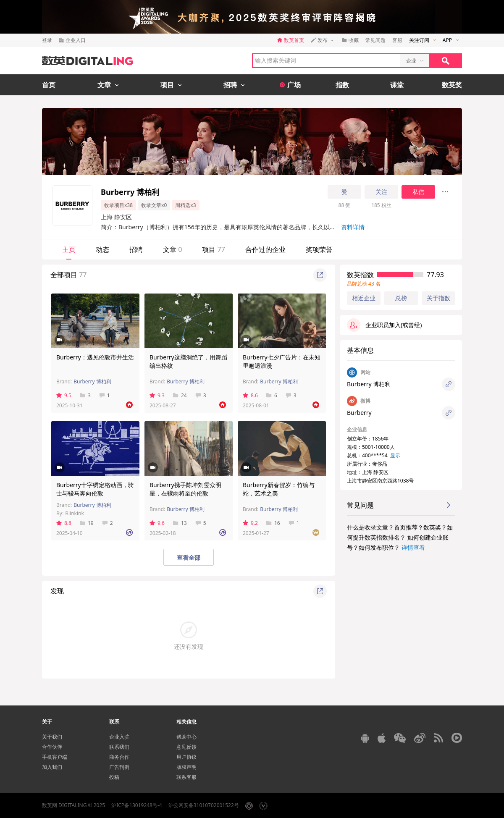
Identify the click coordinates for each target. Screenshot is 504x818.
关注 (381, 192)
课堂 (397, 85)
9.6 (157, 523)
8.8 (64, 523)
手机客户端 (55, 757)
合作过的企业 (265, 249)
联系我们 (119, 747)
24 (180, 395)
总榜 (401, 298)
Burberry (359, 413)
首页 (49, 85)
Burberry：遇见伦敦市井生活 (95, 357)
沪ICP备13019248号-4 (137, 805)
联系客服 (186, 777)
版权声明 (186, 767)
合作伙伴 (52, 747)
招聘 (136, 249)
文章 (172, 249)
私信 (418, 192)
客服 (397, 40)
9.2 (250, 523)
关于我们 (52, 737)
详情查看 (413, 547)
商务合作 (119, 757)
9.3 (157, 395)
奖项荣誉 (319, 249)
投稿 (114, 777)
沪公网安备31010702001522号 (204, 805)
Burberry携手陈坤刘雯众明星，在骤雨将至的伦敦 (185, 489)
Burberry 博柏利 (92, 381)
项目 (213, 249)
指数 (342, 85)
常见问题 (375, 40)
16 (273, 523)
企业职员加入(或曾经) (384, 325)
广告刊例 (119, 767)
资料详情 (353, 227)
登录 (47, 40)
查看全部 (189, 557)
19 (87, 523)
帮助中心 (186, 737)
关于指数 (438, 298)
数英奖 (452, 85)
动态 (102, 249)
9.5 (64, 395)
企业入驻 (119, 737)
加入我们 (52, 767)
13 (180, 523)
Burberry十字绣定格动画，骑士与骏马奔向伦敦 (95, 489)
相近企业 (364, 298)
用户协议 (186, 757)
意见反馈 (186, 747)
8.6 (250, 395)
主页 (69, 249)
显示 (395, 455)
